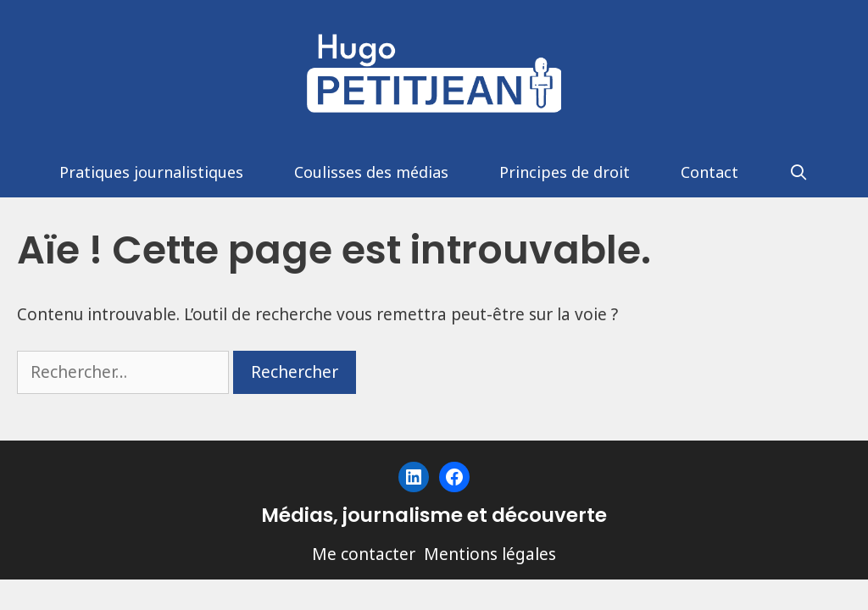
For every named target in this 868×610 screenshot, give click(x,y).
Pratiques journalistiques (151, 172)
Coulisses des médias (371, 172)
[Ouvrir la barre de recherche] (799, 172)
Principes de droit (565, 172)
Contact (709, 172)
